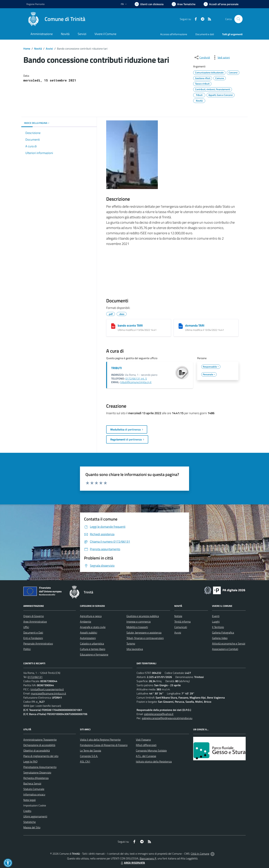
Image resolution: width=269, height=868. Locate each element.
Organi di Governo (34, 616)
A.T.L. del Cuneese (146, 756)
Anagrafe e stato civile (93, 627)
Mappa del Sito (32, 827)
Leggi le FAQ (30, 761)
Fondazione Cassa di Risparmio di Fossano (104, 745)
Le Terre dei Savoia (90, 751)
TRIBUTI (116, 368)
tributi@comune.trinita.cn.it (136, 382)
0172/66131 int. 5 (136, 379)
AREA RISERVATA (132, 863)
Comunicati (181, 627)
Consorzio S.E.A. (89, 756)
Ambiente (86, 622)
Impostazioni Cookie (35, 805)
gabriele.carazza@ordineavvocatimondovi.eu (167, 718)
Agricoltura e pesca (91, 616)
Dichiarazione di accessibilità (39, 745)
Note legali (30, 800)
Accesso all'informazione (174, 34)
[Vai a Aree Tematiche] (184, 4)
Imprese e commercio (139, 622)
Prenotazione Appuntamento (40, 767)
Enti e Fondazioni (33, 638)
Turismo (131, 643)
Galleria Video (220, 638)
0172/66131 (35, 677)
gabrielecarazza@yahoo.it (159, 714)
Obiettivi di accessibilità (37, 751)
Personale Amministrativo (38, 643)
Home (27, 49)
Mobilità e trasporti (137, 627)
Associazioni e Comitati (225, 649)
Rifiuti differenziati (146, 745)
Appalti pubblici (89, 633)
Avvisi (49, 49)
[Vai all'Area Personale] (221, 4)
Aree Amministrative (35, 622)
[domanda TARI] (181, 326)
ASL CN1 (85, 761)
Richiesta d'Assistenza (36, 778)
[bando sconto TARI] (113, 326)
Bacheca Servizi (32, 783)
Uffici (26, 627)
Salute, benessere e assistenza (144, 633)
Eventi (216, 616)
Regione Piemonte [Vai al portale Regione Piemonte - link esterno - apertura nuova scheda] (36, 4)
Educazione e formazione (94, 654)
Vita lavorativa (135, 649)
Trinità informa (182, 622)
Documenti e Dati (33, 633)
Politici (27, 649)
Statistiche (30, 822)
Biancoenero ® (148, 858)
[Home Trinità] (56, 19)
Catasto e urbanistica (92, 643)
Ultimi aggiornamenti (35, 816)
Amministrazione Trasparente (40, 740)
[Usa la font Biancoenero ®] (149, 4)
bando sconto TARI (130, 325)
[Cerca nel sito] (238, 19)
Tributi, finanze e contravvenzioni (145, 638)
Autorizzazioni (88, 638)
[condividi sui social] (202, 57)
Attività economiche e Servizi (229, 643)
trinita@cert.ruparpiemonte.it (47, 689)
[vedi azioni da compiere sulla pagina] (221, 57)
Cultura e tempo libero (93, 649)
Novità (38, 49)
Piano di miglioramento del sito (41, 756)
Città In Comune (200, 854)
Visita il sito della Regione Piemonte (100, 740)
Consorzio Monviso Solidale (151, 751)
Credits (27, 811)
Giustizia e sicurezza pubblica (143, 616)
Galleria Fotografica (223, 633)
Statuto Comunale (34, 789)
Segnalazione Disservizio (37, 772)
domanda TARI (195, 325)
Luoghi (216, 622)
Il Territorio (218, 627)
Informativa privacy (34, 794)
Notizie (178, 616)
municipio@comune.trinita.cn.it (48, 693)
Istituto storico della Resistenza (154, 761)
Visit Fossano (143, 740)
